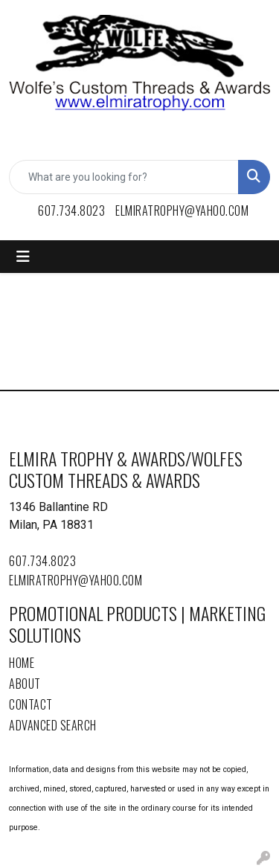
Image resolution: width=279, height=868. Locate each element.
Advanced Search (53, 725)
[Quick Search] (124, 177)
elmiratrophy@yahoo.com (182, 210)
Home (22, 663)
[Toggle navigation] (23, 257)
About (25, 684)
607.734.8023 (71, 210)
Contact (31, 704)
